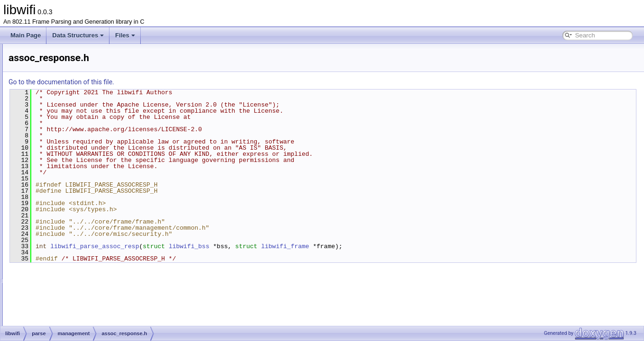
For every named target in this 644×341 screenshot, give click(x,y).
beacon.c (66, 200)
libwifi (38, 96)
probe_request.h (75, 294)
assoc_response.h (77, 189)
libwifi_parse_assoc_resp (213, 246)
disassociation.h (74, 273)
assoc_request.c (75, 158)
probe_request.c (75, 283)
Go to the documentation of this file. (180, 82)
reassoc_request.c (77, 325)
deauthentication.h (77, 252)
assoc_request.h (75, 169)
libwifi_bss (308, 246)
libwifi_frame (404, 246)
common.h (67, 231)
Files (125, 35)
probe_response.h (77, 314)
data (52, 137)
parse (46, 127)
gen (44, 117)
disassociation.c (74, 262)
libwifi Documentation (43, 54)
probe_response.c (77, 304)
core (44, 106)
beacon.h (66, 210)
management (63, 148)
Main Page (26, 35)
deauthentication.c (77, 242)
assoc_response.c (77, 179)
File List (33, 85)
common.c (67, 221)
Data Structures (78, 35)
